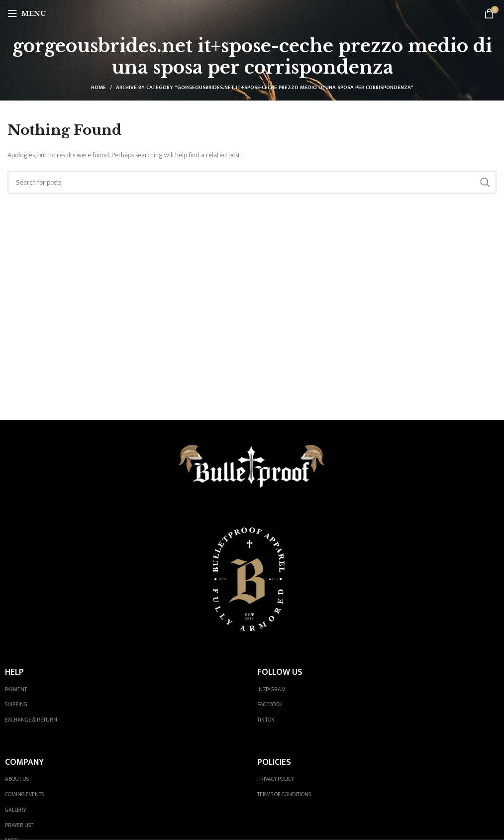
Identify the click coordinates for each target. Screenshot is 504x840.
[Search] (252, 182)
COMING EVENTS (24, 794)
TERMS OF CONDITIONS (284, 794)
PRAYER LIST (19, 825)
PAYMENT (16, 689)
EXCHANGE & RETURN (31, 720)
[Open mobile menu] (27, 13)
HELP (14, 672)
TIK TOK (266, 720)
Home (99, 88)
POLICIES (274, 762)
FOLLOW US (280, 672)
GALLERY (15, 810)
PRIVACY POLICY (275, 779)
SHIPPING (16, 704)
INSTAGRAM (271, 689)
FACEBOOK (270, 704)
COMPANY (24, 762)
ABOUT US (17, 779)
